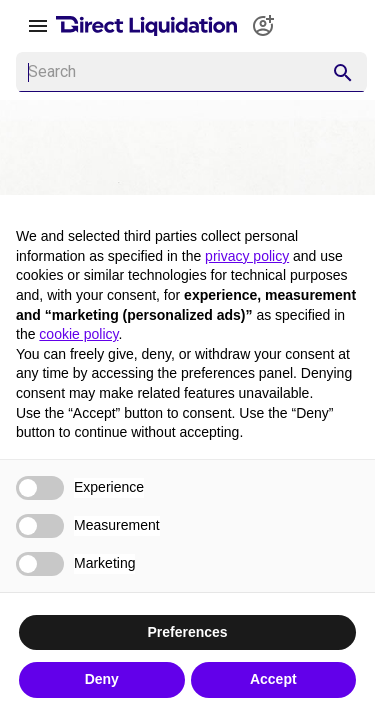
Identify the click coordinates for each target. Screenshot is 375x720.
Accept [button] (273, 679)
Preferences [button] (187, 632)
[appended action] (343, 73)
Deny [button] (102, 679)
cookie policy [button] (78, 334)
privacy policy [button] (247, 256)
